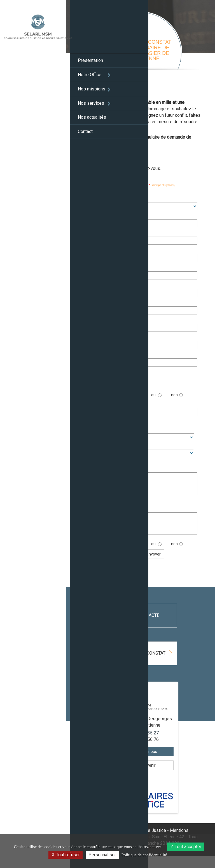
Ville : (98, 303)
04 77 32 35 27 (148, 745)
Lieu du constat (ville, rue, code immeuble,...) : (118, 506)
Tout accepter (186, 847)
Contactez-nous (144, 764)
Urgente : (101, 393)
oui (163, 395)
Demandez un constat (150, 656)
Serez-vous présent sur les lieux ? (119, 546)
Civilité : (100, 198)
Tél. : (97, 320)
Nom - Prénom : (107, 215)
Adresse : (99, 268)
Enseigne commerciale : (112, 233)
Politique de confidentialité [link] (144, 855)
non (184, 395)
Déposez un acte (138, 615)
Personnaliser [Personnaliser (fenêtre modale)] (102, 855)
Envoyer (161, 554)
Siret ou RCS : (103, 251)
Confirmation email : (111, 355)
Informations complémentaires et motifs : (119, 466)
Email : (99, 337)
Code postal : (105, 285)
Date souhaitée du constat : (117, 404)
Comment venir (144, 778)
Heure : (97, 429)
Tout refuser (66, 855)
